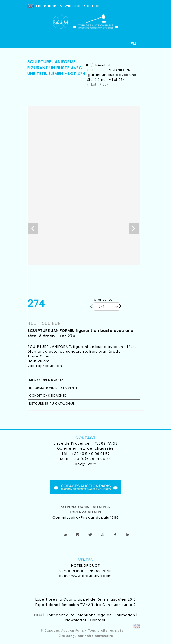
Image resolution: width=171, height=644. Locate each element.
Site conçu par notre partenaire (86, 636)
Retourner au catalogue (52, 403)
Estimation (46, 6)
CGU (38, 615)
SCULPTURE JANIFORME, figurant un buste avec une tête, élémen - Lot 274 (111, 75)
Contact (92, 6)
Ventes (85, 560)
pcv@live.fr (86, 464)
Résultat (103, 65)
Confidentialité (60, 615)
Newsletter (70, 6)
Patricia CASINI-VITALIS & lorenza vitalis (85, 510)
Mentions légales (95, 615)
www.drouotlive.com (92, 576)
